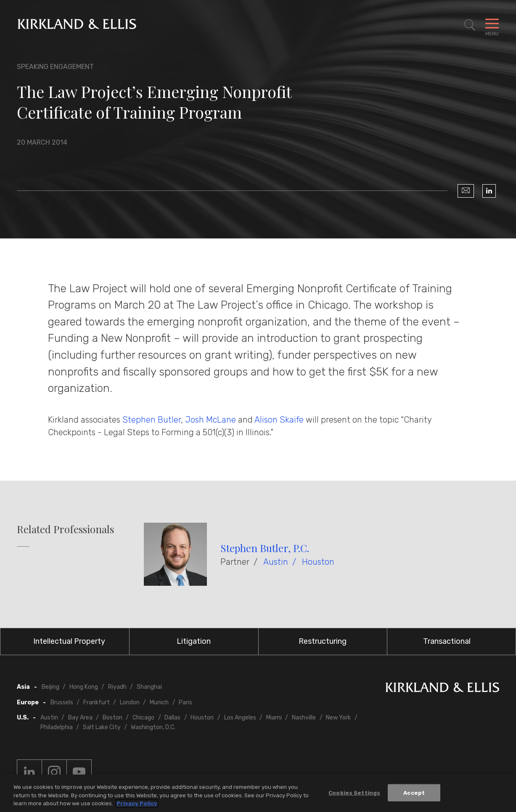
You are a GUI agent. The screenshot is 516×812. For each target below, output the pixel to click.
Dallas (172, 718)
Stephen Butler (152, 420)
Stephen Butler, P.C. (265, 548)
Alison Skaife (279, 420)
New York (338, 718)
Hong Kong (84, 687)
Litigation (194, 641)
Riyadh (117, 687)
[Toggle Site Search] (470, 25)
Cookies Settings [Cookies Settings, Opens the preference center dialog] (354, 792)
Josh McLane (210, 420)
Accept (414, 792)
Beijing (50, 687)
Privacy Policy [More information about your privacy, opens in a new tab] (137, 803)
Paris (185, 702)
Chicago (143, 718)
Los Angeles (240, 718)
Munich (159, 702)
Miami (274, 718)
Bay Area (80, 718)
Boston (112, 718)
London (130, 702)
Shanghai (149, 687)
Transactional (447, 641)
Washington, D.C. (153, 727)
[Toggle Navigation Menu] (492, 25)
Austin (276, 562)
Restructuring (323, 641)
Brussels (62, 702)
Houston (318, 562)
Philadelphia (57, 727)
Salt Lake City (102, 727)
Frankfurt (97, 702)
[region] (258, 793)
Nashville (304, 718)
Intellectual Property (69, 641)
